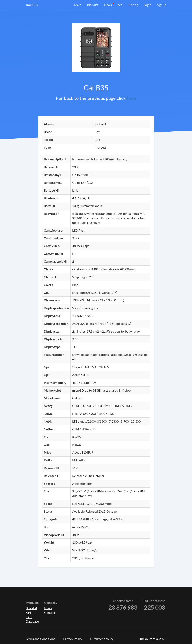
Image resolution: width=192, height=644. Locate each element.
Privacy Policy (73, 639)
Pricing (133, 5)
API (120, 5)
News (108, 5)
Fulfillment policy (102, 639)
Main (78, 5)
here (132, 98)
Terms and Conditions (41, 639)
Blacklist (93, 5)
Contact (50, 612)
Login (147, 5)
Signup (162, 5)
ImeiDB (32, 5)
